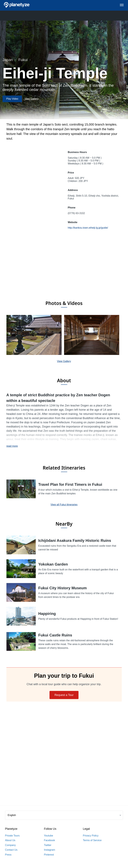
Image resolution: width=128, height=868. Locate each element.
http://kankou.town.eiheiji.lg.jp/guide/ (88, 228)
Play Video (12, 99)
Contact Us (11, 850)
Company (10, 845)
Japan (9, 60)
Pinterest (49, 855)
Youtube (49, 836)
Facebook (50, 840)
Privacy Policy (91, 836)
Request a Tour (64, 695)
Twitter (48, 845)
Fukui (25, 60)
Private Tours (12, 836)
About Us (10, 840)
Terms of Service (92, 840)
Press (8, 855)
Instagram (50, 850)
